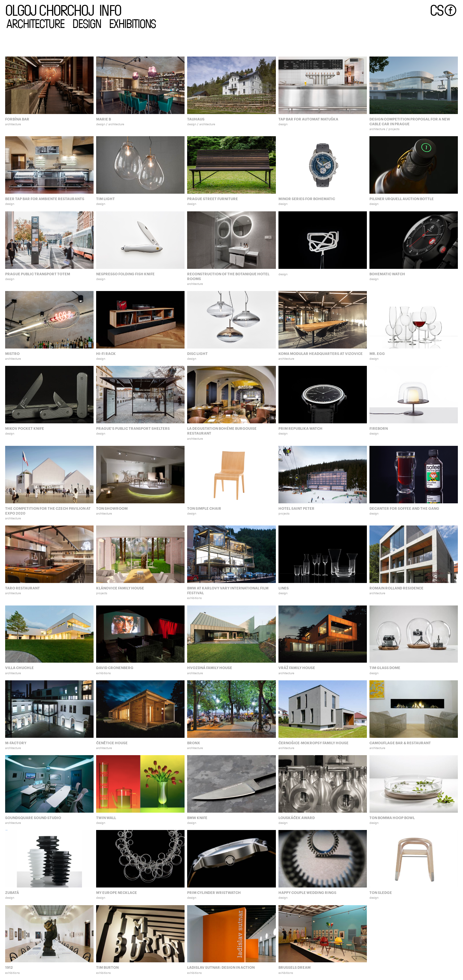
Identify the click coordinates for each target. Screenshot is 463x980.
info (110, 10)
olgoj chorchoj (50, 10)
